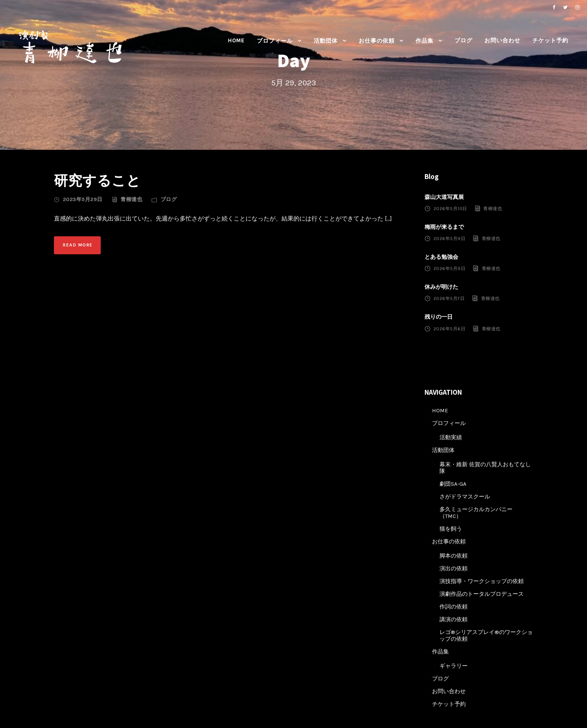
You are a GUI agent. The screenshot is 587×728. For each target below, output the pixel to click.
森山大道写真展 (444, 197)
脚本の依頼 (454, 556)
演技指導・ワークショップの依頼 (482, 581)
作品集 (425, 41)
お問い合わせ (502, 40)
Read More (78, 245)
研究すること (97, 180)
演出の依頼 (454, 568)
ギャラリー (454, 666)
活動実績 (451, 437)
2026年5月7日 (449, 298)
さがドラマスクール (465, 497)
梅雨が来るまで (444, 227)
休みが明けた (441, 287)
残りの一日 (439, 317)
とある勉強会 (441, 257)
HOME (236, 40)
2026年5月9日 (450, 239)
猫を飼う (451, 529)
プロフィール (275, 41)
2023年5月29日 (83, 199)
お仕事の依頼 (377, 41)
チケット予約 (550, 40)
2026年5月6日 (450, 328)
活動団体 (326, 41)
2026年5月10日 (450, 209)
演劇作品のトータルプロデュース (482, 594)
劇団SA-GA (453, 484)
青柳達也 (131, 199)
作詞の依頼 (454, 607)
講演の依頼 (454, 619)
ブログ (463, 40)
